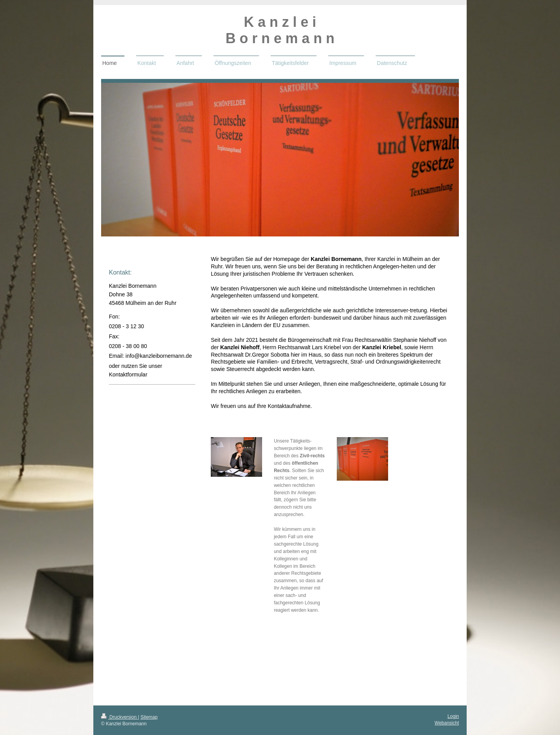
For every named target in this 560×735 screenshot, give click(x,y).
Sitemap (149, 717)
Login (453, 716)
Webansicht (447, 723)
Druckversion (120, 717)
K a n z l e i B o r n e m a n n (280, 30)
